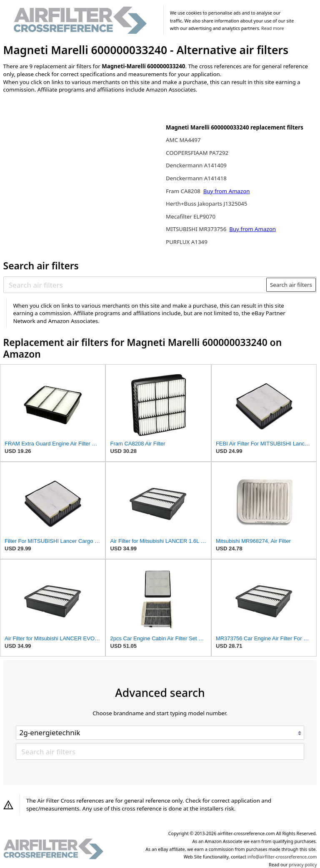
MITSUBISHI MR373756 (197, 229)
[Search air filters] (135, 285)
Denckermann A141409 (196, 165)
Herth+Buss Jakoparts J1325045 (206, 204)
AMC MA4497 (183, 140)
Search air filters (291, 285)
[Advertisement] (72, 154)
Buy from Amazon (227, 191)
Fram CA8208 (184, 191)
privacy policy (303, 865)
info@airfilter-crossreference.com (282, 857)
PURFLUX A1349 (187, 242)
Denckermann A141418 (196, 178)
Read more (272, 28)
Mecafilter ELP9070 (191, 216)
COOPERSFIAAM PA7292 (197, 153)
